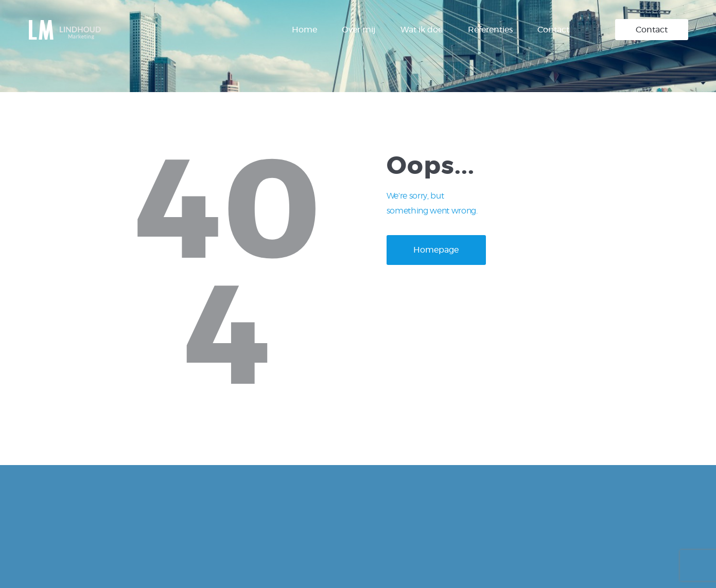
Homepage (436, 250)
